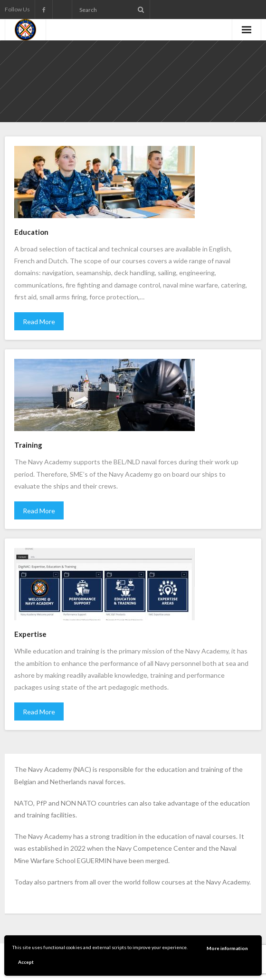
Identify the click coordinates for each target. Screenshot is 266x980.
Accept (26, 962)
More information (227, 948)
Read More (39, 322)
